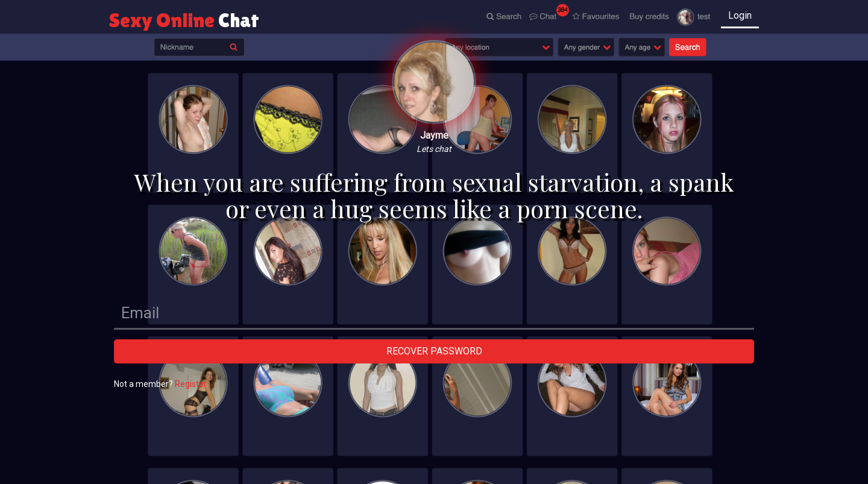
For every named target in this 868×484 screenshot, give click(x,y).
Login (740, 15)
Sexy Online (184, 20)
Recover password (434, 351)
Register (191, 384)
